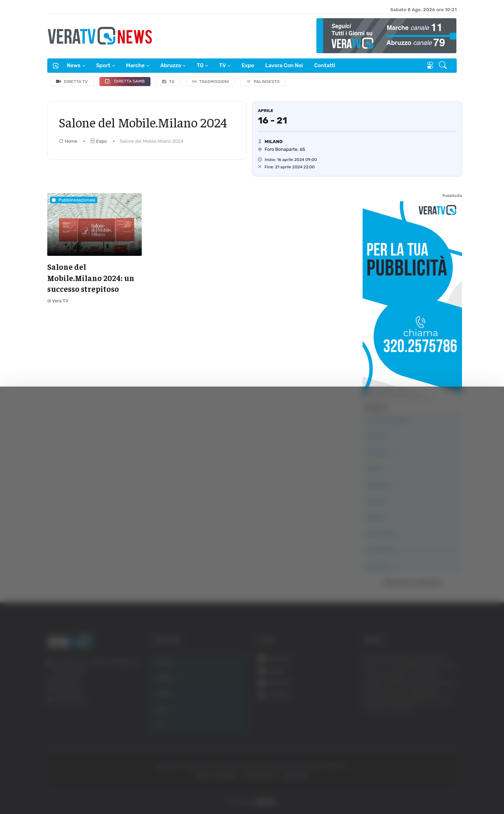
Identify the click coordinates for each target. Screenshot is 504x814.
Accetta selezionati (433, 723)
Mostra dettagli (382, 789)
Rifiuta (433, 746)
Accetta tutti (433, 700)
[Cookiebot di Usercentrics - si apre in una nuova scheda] (59, 789)
